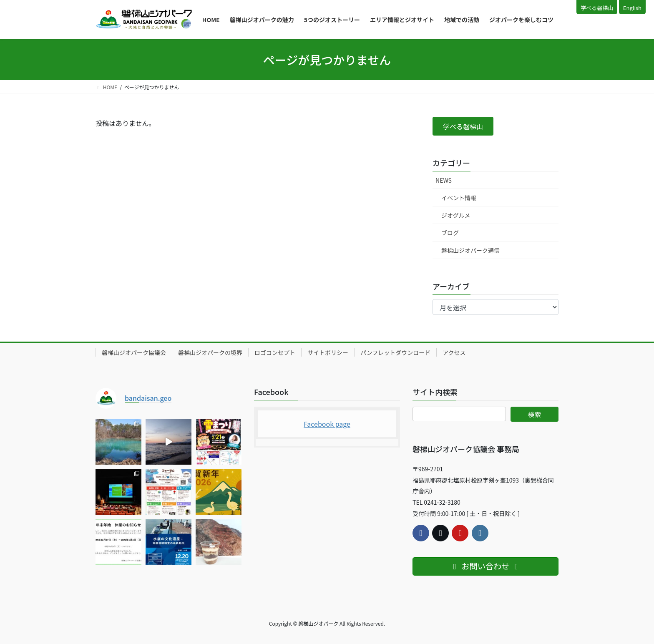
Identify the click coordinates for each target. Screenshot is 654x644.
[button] (463, 126)
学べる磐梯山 (597, 8)
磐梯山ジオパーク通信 (470, 250)
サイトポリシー (328, 352)
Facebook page (327, 424)
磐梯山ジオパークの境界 (210, 352)
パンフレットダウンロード (395, 352)
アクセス (454, 352)
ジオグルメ (456, 215)
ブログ (450, 233)
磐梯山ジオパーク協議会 (134, 352)
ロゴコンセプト (275, 352)
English (632, 8)
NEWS (444, 180)
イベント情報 (459, 198)
